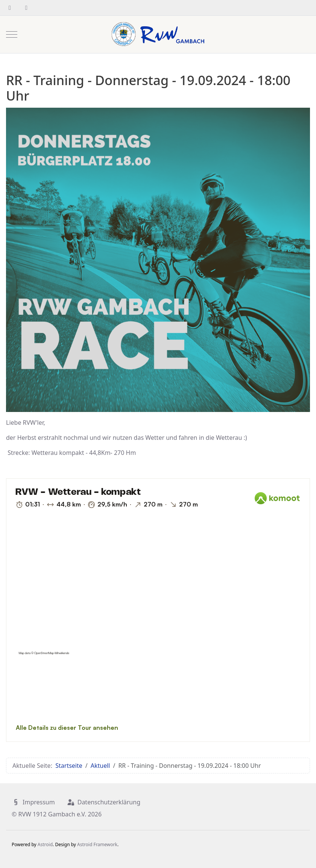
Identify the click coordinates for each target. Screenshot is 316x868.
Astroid (45, 844)
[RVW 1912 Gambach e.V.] (158, 34)
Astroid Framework (97, 844)
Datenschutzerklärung (104, 802)
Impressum (33, 802)
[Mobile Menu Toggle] (12, 34)
